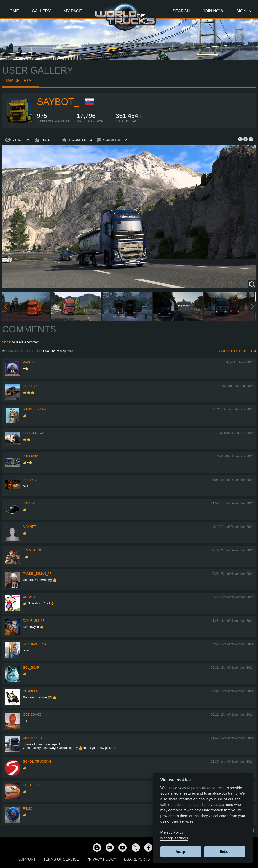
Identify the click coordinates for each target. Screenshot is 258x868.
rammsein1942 (35, 409)
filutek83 (31, 785)
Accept (181, 852)
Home (13, 11)
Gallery (41, 11)
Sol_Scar (31, 668)
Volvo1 (29, 597)
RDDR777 (30, 386)
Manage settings (174, 838)
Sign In (244, 11)
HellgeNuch (34, 433)
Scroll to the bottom (237, 351)
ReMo (28, 809)
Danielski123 (34, 621)
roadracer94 (35, 644)
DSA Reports (137, 859)
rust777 (30, 480)
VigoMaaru (32, 738)
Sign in (7, 342)
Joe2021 (29, 503)
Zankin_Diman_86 (37, 574)
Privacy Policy (102, 859)
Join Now (213, 11)
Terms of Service (61, 859)
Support (27, 859)
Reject (225, 852)
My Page (73, 11)
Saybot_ (58, 102)
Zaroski (30, 362)
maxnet (29, 527)
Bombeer (31, 691)
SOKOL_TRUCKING (37, 762)
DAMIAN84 (31, 456)
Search (181, 11)
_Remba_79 (32, 550)
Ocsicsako (32, 715)
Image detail (21, 81)
